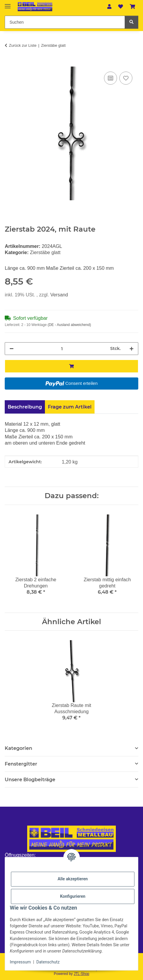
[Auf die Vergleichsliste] (110, 78)
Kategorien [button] (18, 748)
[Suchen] (131, 22)
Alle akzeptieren (73, 879)
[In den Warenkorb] (9, 63)
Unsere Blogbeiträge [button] (30, 780)
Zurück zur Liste (23, 45)
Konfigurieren (73, 896)
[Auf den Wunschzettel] (126, 78)
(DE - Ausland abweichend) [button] (69, 325)
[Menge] (62, 349)
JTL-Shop (81, 974)
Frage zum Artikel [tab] (70, 407)
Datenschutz (48, 962)
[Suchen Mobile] (65, 22)
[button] (109, 7)
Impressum (20, 962)
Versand (59, 295)
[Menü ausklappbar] (8, 4)
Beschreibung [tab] (25, 407)
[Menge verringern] (12, 349)
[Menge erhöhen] (131, 349)
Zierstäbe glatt (45, 252)
